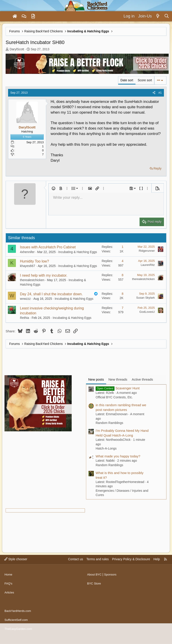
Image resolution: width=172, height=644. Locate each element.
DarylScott (17, 49)
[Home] (15, 16)
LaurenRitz (148, 265)
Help (157, 568)
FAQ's (9, 590)
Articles (10, 598)
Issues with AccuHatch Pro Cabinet (48, 247)
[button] (54, 188)
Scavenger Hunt (118, 388)
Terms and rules (98, 568)
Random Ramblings (109, 423)
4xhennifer (27, 252)
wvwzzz (25, 299)
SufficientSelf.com (17, 622)
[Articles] (33, 16)
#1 (160, 93)
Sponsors (112, 581)
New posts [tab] (96, 379)
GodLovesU (147, 312)
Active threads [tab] (142, 379)
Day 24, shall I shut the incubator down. (51, 294)
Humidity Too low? (34, 261)
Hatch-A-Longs (106, 448)
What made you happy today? (118, 456)
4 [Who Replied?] (123, 261)
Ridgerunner (147, 251)
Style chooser (16, 568)
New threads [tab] (118, 379)
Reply (157, 168)
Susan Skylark (145, 298)
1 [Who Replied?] (123, 247)
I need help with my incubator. (44, 275)
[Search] (167, 16)
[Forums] (24, 16)
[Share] (154, 93)
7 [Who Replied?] (123, 308)
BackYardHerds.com (19, 613)
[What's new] (158, 16)
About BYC (95, 581)
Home (9, 581)
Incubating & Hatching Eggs (78, 252)
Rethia (24, 318)
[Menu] (5, 16)
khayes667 (28, 266)
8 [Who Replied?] (123, 275)
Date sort (127, 80)
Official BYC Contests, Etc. (114, 397)
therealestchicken (32, 280)
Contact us (76, 568)
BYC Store (95, 590)
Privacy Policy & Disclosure (131, 568)
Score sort (145, 80)
